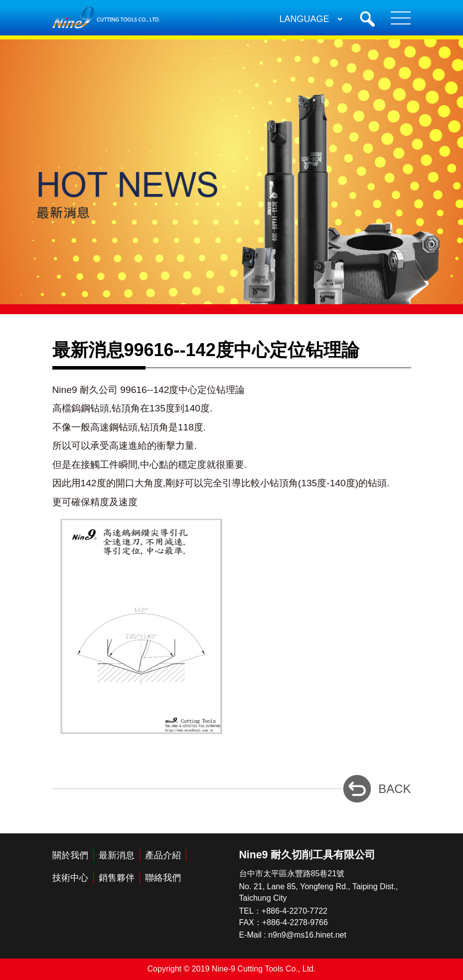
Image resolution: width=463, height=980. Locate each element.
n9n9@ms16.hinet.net (307, 935)
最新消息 (117, 855)
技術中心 (70, 878)
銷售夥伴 (117, 878)
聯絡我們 (163, 878)
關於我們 (70, 855)
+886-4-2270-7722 (295, 911)
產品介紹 (163, 855)
